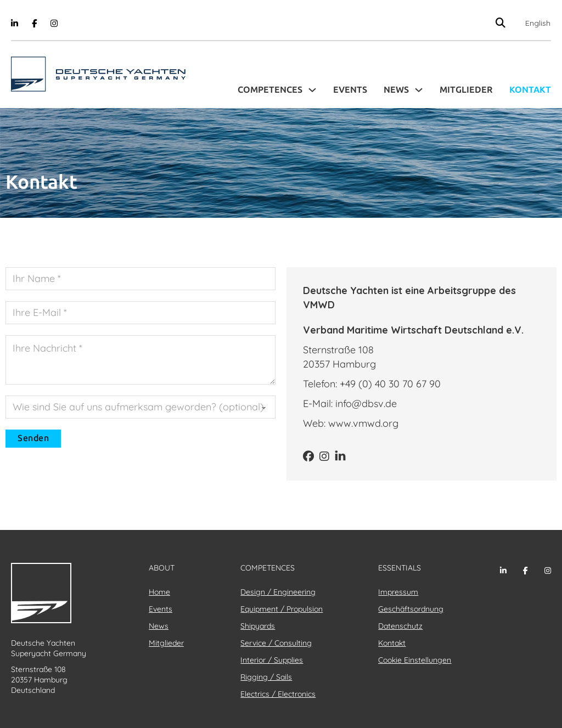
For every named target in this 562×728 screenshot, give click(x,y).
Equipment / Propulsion (282, 609)
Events (350, 90)
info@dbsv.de (366, 403)
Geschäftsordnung (411, 609)
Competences (270, 90)
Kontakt (530, 90)
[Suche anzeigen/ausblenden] (500, 23)
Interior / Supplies (272, 660)
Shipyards (258, 626)
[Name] (140, 279)
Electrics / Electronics (278, 694)
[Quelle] (140, 407)
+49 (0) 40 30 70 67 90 (390, 384)
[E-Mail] (140, 313)
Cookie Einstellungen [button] (415, 660)
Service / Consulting (276, 643)
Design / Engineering (278, 592)
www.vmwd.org (363, 423)
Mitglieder (466, 90)
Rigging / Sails (266, 677)
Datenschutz (400, 626)
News (396, 90)
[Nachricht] (140, 360)
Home (159, 592)
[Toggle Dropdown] (312, 90)
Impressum (398, 592)
